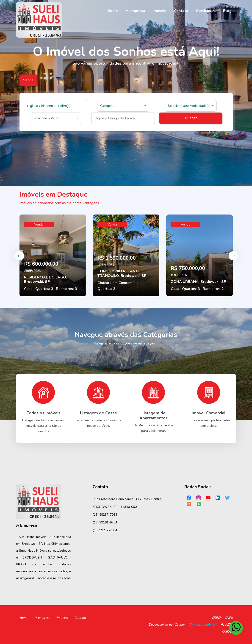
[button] (123, 106)
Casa (28, 289)
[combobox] (56, 106)
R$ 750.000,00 (188, 268)
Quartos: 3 (44, 289)
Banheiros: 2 (213, 289)
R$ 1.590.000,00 (117, 258)
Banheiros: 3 (66, 289)
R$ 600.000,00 (41, 264)
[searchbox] (56, 106)
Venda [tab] (28, 80)
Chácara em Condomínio (118, 283)
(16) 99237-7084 (105, 515)
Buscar (191, 118)
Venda (39, 224)
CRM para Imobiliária (203, 625)
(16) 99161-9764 (105, 522)
